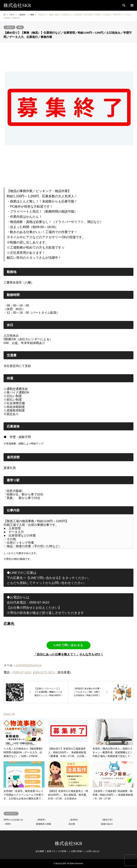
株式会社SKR (69, 843)
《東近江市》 (107, 820)
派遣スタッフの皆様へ (57, 851)
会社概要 (40, 851)
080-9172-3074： (46, 672)
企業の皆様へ (77, 851)
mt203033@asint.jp (29, 665)
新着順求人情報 (44, 824)
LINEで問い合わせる (68, 645)
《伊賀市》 (41, 820)
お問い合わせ (93, 851)
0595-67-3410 (22, 672)
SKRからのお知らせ (13, 820)
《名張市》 (9, 27)
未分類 (72, 824)
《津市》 (8, 824)
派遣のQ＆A (107, 824)
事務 (20, 27)
